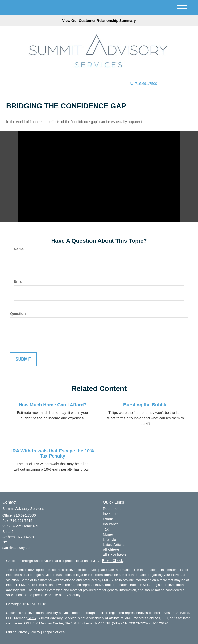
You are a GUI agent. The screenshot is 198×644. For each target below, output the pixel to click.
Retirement (112, 509)
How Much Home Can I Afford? (52, 405)
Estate (108, 519)
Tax (106, 529)
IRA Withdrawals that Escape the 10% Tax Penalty (53, 453)
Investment (112, 514)
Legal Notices (54, 632)
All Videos (111, 550)
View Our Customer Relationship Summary (99, 21)
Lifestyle (109, 540)
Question (18, 314)
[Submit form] (23, 359)
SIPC (32, 618)
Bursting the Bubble (145, 405)
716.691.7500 (143, 84)
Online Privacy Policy (23, 632)
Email (19, 281)
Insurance (111, 524)
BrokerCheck (113, 561)
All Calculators (114, 555)
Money (108, 534)
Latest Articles (114, 545)
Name (19, 249)
